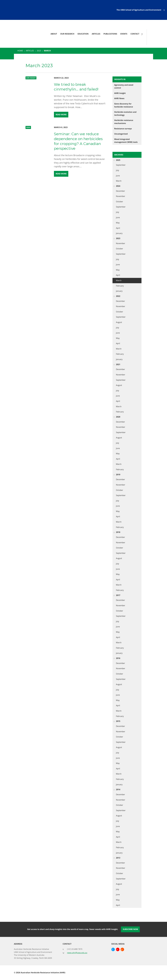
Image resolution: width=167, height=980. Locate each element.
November (121, 196)
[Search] (143, 34)
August (119, 322)
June (118, 176)
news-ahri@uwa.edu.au (77, 953)
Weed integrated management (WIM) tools (126, 141)
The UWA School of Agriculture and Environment (139, 10)
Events (124, 34)
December (120, 191)
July (117, 170)
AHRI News (119, 98)
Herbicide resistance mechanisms (124, 122)
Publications (110, 34)
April (118, 228)
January (119, 233)
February (120, 286)
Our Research (67, 34)
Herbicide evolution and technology (125, 113)
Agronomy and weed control (124, 86)
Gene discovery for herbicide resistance (124, 105)
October (120, 202)
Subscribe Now (130, 929)
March (119, 181)
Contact (135, 34)
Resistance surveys (123, 129)
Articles (96, 34)
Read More (61, 115)
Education (83, 34)
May (118, 223)
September (121, 165)
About (54, 34)
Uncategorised (121, 134)
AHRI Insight (120, 93)
